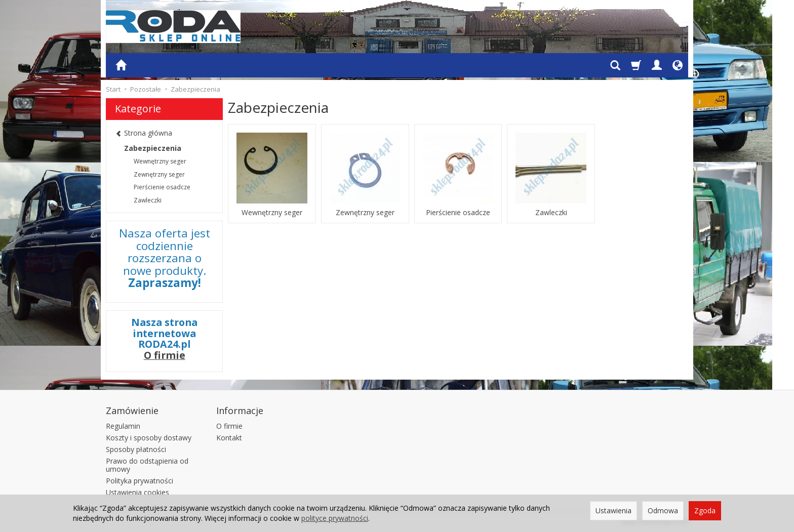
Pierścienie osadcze (458, 213)
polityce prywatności (335, 518)
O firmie (165, 355)
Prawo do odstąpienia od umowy (147, 465)
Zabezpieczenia (153, 148)
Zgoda (705, 510)
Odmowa (663, 510)
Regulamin (123, 426)
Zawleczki (551, 213)
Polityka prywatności (140, 481)
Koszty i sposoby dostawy (149, 438)
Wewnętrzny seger (272, 213)
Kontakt (229, 438)
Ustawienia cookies (137, 492)
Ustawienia (613, 510)
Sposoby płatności (136, 449)
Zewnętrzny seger (365, 213)
